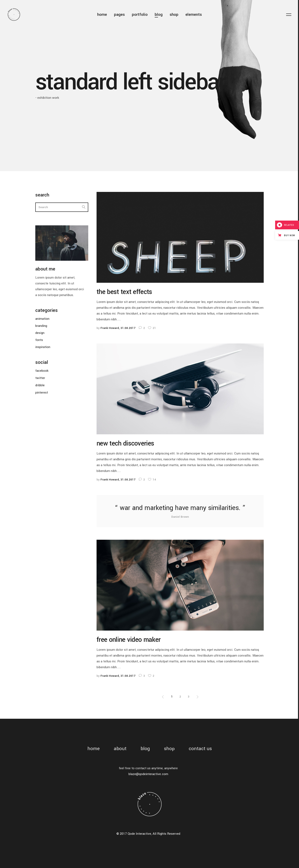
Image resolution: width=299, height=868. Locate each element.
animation (42, 319)
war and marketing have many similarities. (180, 508)
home (94, 749)
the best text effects (124, 292)
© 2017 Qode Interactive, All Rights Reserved (148, 834)
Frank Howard (110, 328)
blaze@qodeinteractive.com (148, 774)
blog (145, 749)
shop (169, 749)
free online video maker (129, 640)
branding (41, 326)
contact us (200, 749)
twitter (40, 378)
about (120, 749)
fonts (39, 340)
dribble (40, 385)
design (40, 333)
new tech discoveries (125, 443)
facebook (42, 371)
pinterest (42, 393)
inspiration (43, 347)
